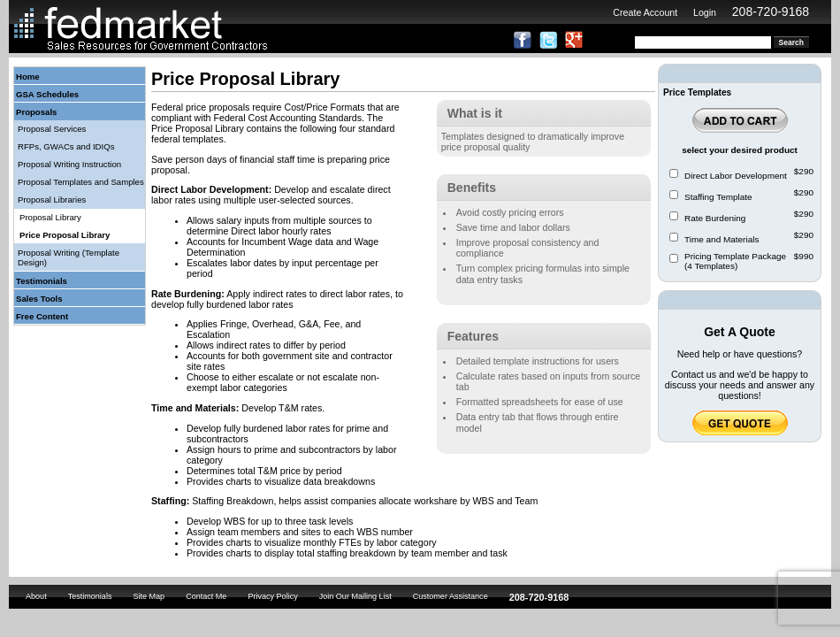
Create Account (645, 12)
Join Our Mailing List (355, 596)
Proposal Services (52, 129)
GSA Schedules (47, 94)
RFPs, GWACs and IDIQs (66, 146)
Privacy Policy (272, 596)
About (36, 596)
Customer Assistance (451, 596)
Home (28, 77)
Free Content (42, 316)
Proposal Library (50, 217)
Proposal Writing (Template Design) (69, 257)
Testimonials (42, 281)
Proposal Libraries (52, 200)
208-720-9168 (771, 12)
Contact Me (206, 596)
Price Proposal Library (65, 235)
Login (705, 12)
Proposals (36, 112)
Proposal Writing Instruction (69, 164)
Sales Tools (39, 299)
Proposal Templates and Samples (81, 182)
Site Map (149, 596)
